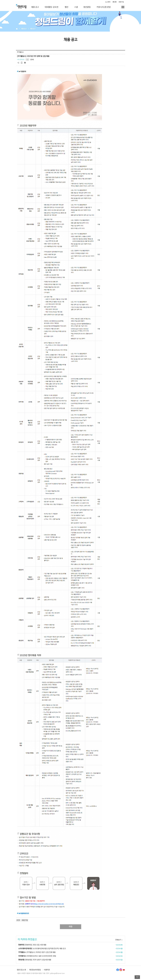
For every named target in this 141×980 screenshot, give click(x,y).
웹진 (67, 7)
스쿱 (76, 7)
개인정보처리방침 (35, 970)
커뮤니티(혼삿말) (104, 7)
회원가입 (121, 2)
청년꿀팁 (87, 7)
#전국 (18, 920)
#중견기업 (25, 920)
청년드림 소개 (21, 970)
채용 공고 (35, 7)
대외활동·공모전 (52, 7)
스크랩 (22, 63)
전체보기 (118, 940)
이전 (71, 927)
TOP (137, 977)
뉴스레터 (108, 2)
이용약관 (47, 970)
